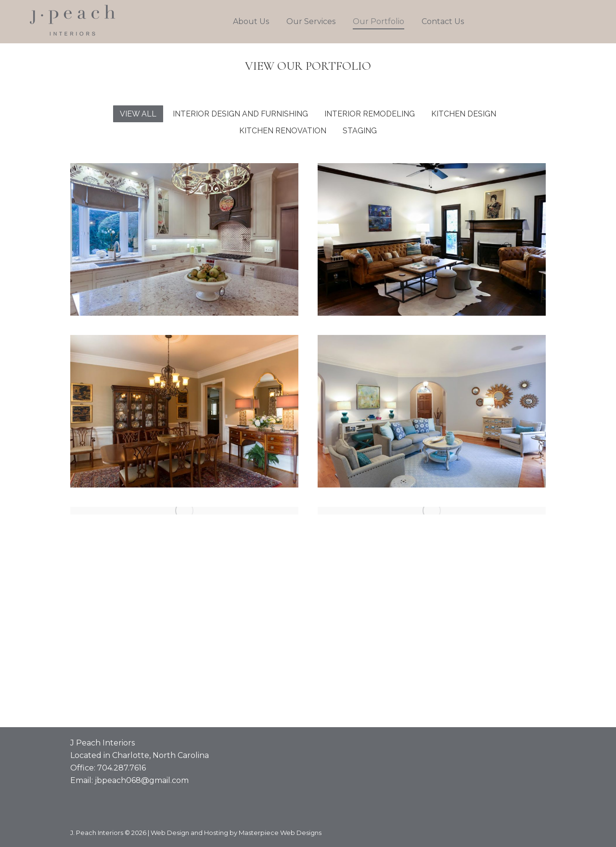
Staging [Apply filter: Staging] (360, 131)
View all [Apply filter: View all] (138, 114)
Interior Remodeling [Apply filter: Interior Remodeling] (370, 114)
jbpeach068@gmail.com (142, 780)
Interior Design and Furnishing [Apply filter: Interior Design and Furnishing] (240, 114)
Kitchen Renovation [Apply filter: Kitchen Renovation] (283, 131)
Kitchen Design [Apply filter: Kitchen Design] (464, 114)
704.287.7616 (122, 768)
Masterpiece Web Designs (280, 833)
